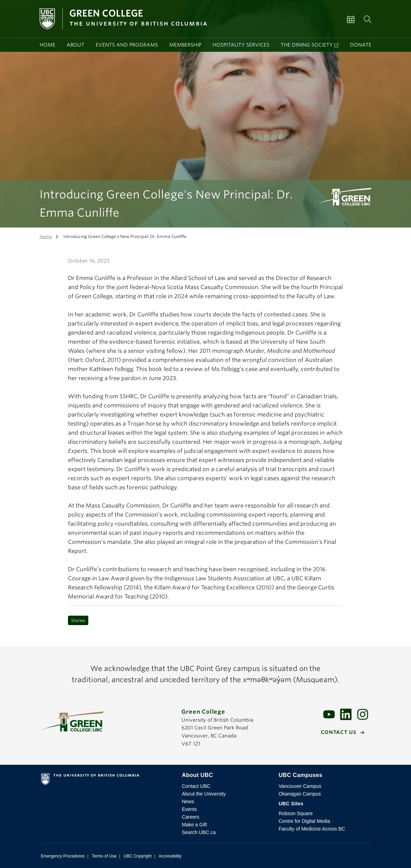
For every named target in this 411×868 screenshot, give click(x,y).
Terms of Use (104, 856)
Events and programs (127, 45)
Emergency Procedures (63, 856)
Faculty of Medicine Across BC (312, 829)
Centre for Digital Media (304, 821)
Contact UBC (196, 786)
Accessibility (170, 856)
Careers (191, 817)
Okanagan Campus (300, 794)
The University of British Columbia (107, 780)
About (76, 45)
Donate (361, 45)
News (188, 801)
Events (189, 809)
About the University (204, 794)
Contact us (339, 732)
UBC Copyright (138, 856)
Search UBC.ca (199, 832)
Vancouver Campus (300, 786)
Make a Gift (194, 825)
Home (47, 45)
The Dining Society (307, 45)
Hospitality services (241, 45)
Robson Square (296, 813)
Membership (185, 45)
